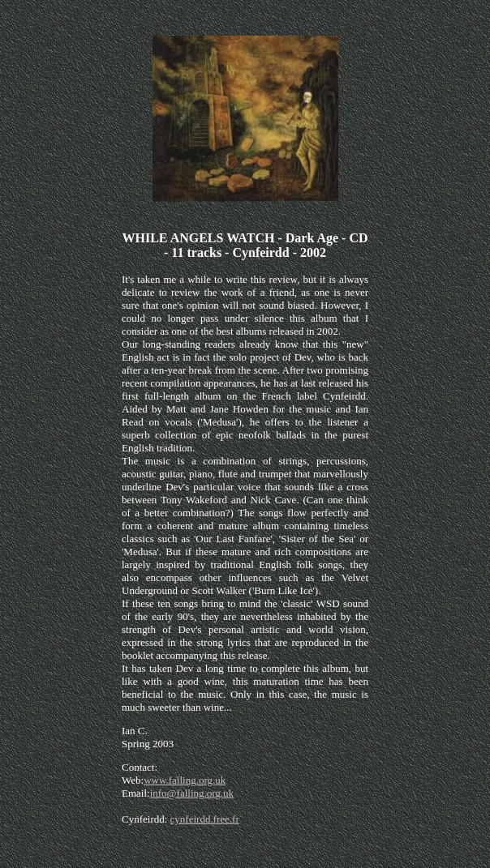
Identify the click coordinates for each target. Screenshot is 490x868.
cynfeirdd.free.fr (205, 819)
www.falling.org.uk (185, 780)
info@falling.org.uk (192, 793)
